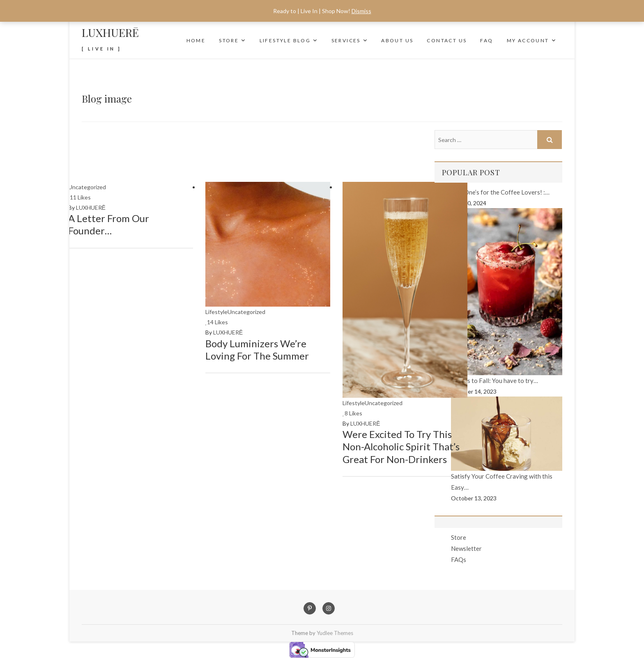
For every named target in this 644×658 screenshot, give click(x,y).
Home (196, 40)
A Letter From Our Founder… (109, 224)
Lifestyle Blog (285, 40)
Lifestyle (216, 312)
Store (229, 40)
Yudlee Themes (335, 633)
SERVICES (346, 40)
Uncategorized (87, 187)
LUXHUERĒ (110, 32)
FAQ (486, 40)
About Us (397, 40)
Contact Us (447, 40)
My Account (528, 40)
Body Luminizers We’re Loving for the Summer (257, 350)
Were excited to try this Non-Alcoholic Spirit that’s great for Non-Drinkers (401, 446)
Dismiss (361, 11)
